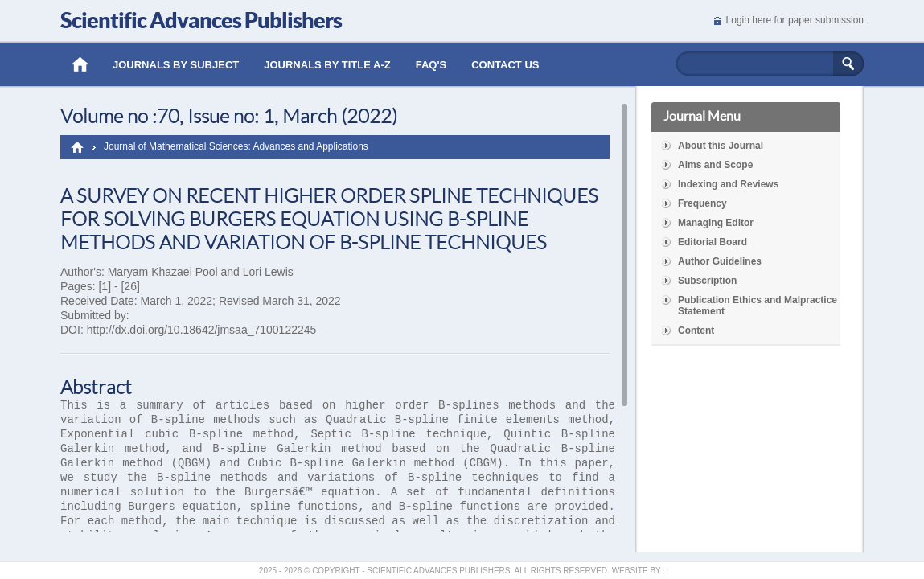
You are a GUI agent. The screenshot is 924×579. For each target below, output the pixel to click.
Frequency (702, 203)
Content (696, 331)
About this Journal (721, 146)
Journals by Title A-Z (327, 65)
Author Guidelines (720, 261)
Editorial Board (713, 242)
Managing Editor (716, 223)
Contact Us (505, 65)
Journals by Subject (176, 65)
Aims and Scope (715, 165)
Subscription (707, 281)
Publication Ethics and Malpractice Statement (758, 306)
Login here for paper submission (795, 20)
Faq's (431, 65)
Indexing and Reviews (728, 184)
